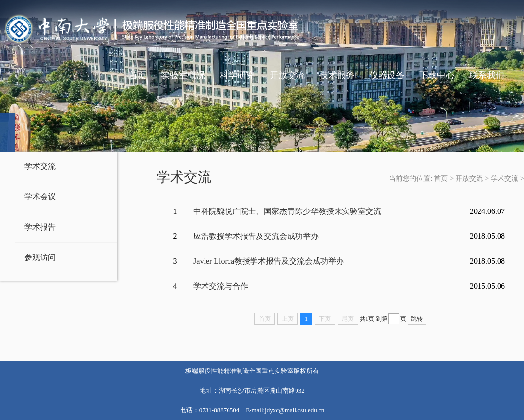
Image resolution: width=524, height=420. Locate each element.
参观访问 (40, 257)
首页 (137, 75)
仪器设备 (387, 75)
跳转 (417, 319)
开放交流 (287, 75)
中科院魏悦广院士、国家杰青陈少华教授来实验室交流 (287, 211)
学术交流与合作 (221, 286)
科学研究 (237, 75)
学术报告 (40, 227)
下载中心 (437, 75)
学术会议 (40, 197)
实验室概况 (183, 75)
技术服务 (337, 75)
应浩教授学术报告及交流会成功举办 (256, 236)
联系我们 (487, 75)
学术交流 (40, 166)
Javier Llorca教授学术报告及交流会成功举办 (269, 261)
